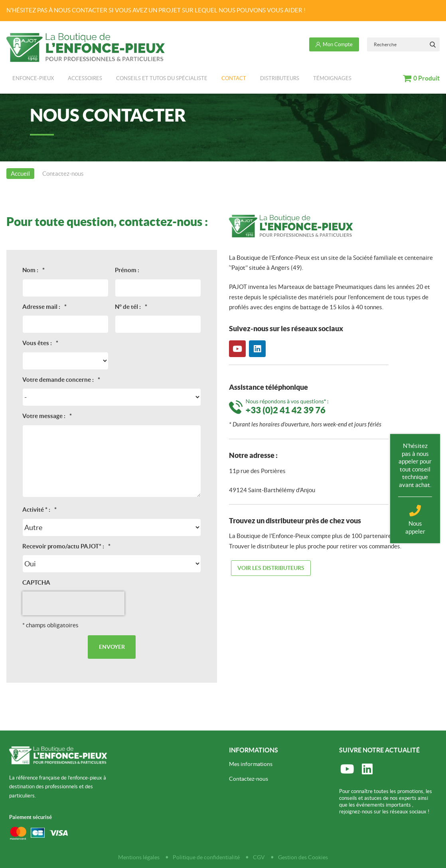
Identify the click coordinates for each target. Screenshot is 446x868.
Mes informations (251, 764)
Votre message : (47, 416)
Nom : (34, 270)
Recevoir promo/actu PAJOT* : (66, 546)
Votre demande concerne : (61, 380)
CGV (259, 857)
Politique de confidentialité (206, 857)
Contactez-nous (249, 779)
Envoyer (112, 647)
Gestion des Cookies (303, 857)
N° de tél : (131, 307)
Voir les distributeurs (271, 568)
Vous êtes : (40, 343)
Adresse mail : (44, 307)
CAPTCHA (36, 582)
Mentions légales (139, 857)
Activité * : (39, 510)
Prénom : (127, 270)
